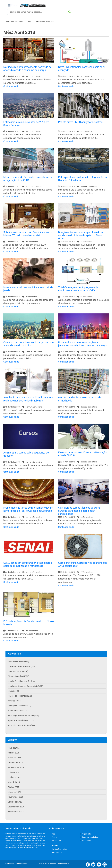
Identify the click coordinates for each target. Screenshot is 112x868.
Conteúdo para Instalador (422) (22, 666)
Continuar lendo (11, 86)
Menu (12, 5)
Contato (54, 846)
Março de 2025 (14, 792)
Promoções (86, 840)
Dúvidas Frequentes (58, 849)
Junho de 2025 (14, 777)
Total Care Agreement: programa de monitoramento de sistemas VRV (78, 289)
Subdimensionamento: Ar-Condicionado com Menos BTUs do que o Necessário (28, 234)
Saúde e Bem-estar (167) (19, 711)
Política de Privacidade (48, 864)
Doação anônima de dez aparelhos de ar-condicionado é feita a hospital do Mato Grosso (81, 235)
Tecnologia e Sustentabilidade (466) (23, 715)
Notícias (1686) (15, 701)
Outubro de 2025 (15, 763)
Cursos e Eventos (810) (18, 671)
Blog (30, 22)
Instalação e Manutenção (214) (22, 681)
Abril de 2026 (14, 753)
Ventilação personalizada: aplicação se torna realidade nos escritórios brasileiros (28, 399)
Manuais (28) (14, 691)
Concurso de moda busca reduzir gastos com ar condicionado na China (29, 344)
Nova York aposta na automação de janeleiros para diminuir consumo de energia (83, 344)
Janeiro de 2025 (15, 802)
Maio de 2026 (14, 748)
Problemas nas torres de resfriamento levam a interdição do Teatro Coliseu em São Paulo (28, 509)
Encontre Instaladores (90, 837)
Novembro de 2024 (16, 812)
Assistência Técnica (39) (18, 662)
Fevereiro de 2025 (16, 797)
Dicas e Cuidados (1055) (18, 676)
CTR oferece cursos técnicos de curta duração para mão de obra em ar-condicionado (79, 511)
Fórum (53, 837)
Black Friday (55, 840)
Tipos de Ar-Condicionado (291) (22, 720)
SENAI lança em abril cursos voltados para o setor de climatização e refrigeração (28, 564)
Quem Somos (56, 852)
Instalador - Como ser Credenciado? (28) (25, 686)
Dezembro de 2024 (16, 807)
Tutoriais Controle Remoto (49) (21, 725)
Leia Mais (35, 848)
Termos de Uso (64, 864)
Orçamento (86, 834)
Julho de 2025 (14, 772)
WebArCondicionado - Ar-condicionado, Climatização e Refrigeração (33, 5)
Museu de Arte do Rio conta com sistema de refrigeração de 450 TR (28, 179)
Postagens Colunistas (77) (19, 706)
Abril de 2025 (14, 787)
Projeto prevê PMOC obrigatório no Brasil (81, 122)
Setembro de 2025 (16, 767)
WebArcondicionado (14, 22)
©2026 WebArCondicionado (16, 864)
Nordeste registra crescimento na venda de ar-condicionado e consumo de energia (27, 68)
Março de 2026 (14, 758)
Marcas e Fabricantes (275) (20, 696)
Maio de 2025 (14, 782)
